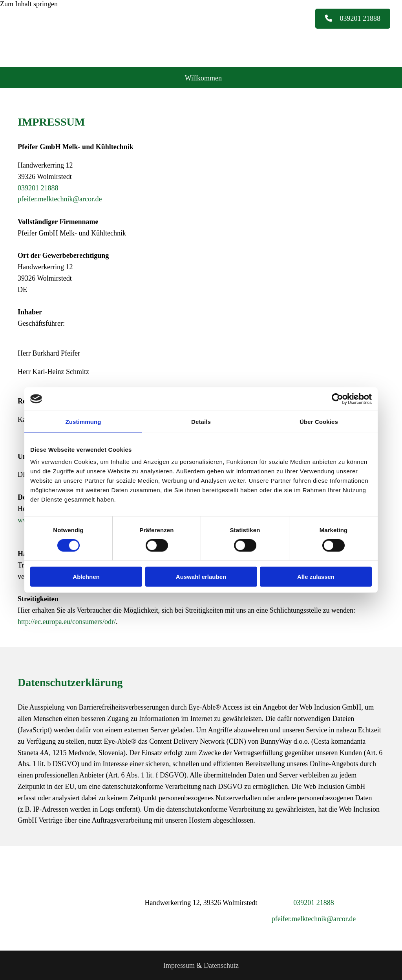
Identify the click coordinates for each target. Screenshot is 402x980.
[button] (353, 19)
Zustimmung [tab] (83, 421)
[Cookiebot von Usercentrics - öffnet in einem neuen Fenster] (337, 399)
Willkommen (204, 77)
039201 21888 (38, 187)
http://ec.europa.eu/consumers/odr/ (67, 621)
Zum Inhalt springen (29, 4)
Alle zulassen (316, 577)
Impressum (179, 964)
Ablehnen (86, 577)
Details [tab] (201, 421)
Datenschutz (221, 964)
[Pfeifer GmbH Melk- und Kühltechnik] (90, 55)
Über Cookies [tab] (319, 421)
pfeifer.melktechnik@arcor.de (60, 198)
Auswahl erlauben (201, 577)
